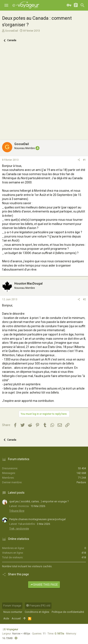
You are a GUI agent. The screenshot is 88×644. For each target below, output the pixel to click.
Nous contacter (13, 612)
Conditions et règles (37, 612)
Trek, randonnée (19, 529)
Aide (6, 618)
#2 (84, 299)
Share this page (44, 585)
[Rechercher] (83, 5)
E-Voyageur (11, 629)
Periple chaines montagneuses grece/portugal (37, 519)
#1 (84, 160)
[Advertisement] (44, 94)
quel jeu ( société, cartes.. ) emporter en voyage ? (39, 501)
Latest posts (16, 493)
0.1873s (59, 634)
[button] (6, 5)
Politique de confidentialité (68, 612)
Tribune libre (17, 511)
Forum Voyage (12, 606)
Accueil (16, 618)
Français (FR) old (38, 606)
